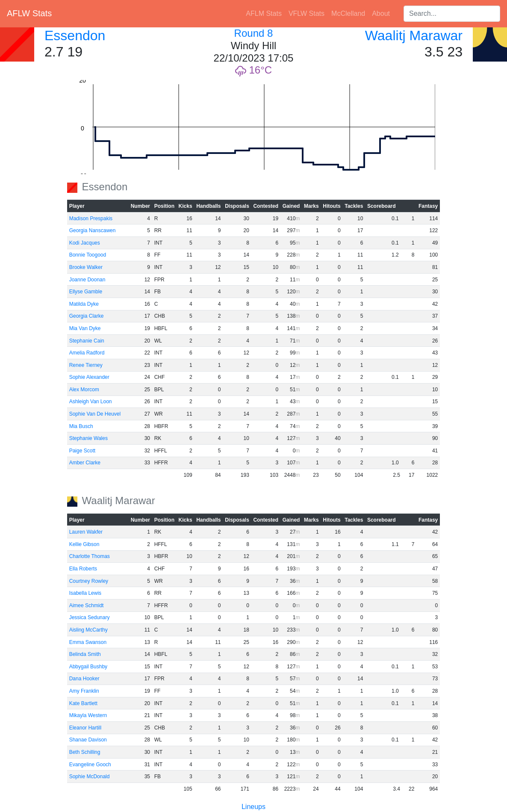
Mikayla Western (88, 715)
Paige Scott (82, 451)
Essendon (75, 35)
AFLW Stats (29, 13)
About (381, 13)
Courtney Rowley (89, 581)
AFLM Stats (264, 13)
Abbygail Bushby (88, 667)
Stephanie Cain (87, 341)
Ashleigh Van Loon (91, 402)
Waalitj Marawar (414, 35)
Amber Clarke (85, 463)
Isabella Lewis (85, 593)
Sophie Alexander (89, 377)
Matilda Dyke (84, 304)
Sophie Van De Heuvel (95, 414)
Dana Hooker (84, 679)
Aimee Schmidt (87, 605)
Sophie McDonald (90, 777)
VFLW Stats (307, 13)
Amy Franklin (84, 691)
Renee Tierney (86, 365)
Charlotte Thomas (90, 556)
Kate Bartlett (83, 703)
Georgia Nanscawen (93, 230)
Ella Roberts (83, 569)
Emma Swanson (88, 642)
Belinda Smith (85, 654)
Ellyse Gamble (86, 292)
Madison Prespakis (91, 219)
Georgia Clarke (87, 316)
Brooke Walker (86, 267)
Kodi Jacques (85, 243)
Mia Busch (81, 426)
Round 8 (254, 33)
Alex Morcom (84, 390)
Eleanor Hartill (85, 728)
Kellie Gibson (84, 544)
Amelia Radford (87, 353)
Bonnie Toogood (88, 255)
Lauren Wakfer (86, 532)
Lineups (253, 807)
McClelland (348, 13)
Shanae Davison (88, 740)
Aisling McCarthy (88, 630)
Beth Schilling (85, 752)
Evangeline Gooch (90, 765)
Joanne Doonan (87, 280)
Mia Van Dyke (85, 328)
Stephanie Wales (88, 438)
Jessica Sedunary (90, 617)
